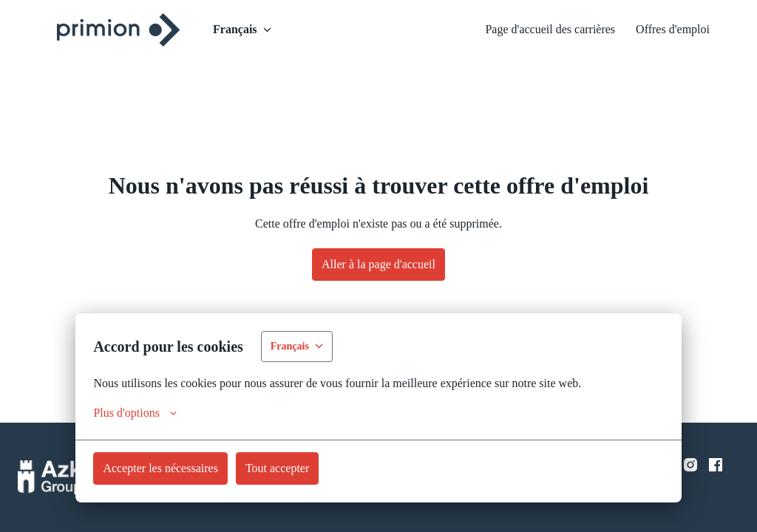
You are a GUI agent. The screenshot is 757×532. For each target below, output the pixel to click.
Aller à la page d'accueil (379, 264)
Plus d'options (142, 413)
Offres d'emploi (667, 30)
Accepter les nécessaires (171, 468)
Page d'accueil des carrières (526, 30)
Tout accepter (306, 468)
